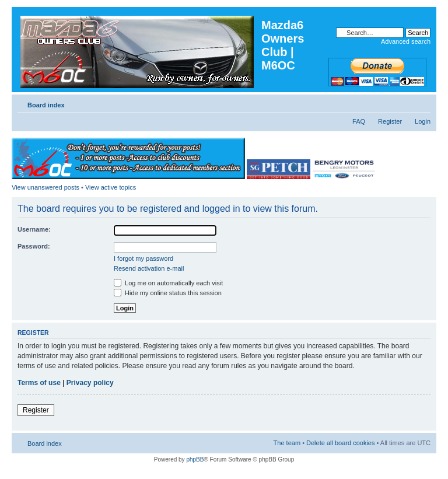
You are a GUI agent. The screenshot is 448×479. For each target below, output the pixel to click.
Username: (34, 229)
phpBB (195, 459)
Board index (46, 105)
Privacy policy (90, 383)
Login (423, 121)
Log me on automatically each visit (168, 283)
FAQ (359, 121)
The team (287, 443)
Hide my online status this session (168, 293)
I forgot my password (143, 258)
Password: (34, 246)
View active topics (111, 187)
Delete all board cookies (340, 443)
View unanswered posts (45, 187)
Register (390, 121)
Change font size (422, 103)
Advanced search (406, 41)
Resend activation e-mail (149, 268)
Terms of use (39, 383)
